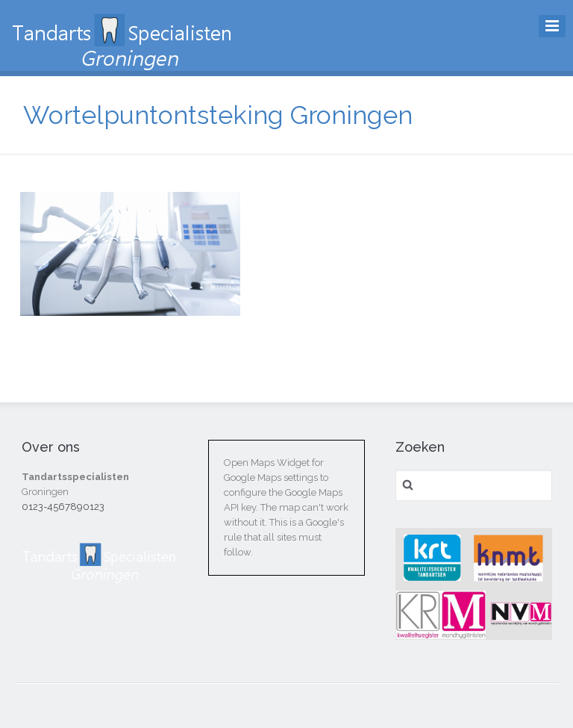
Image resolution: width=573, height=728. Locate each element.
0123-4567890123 (63, 507)
